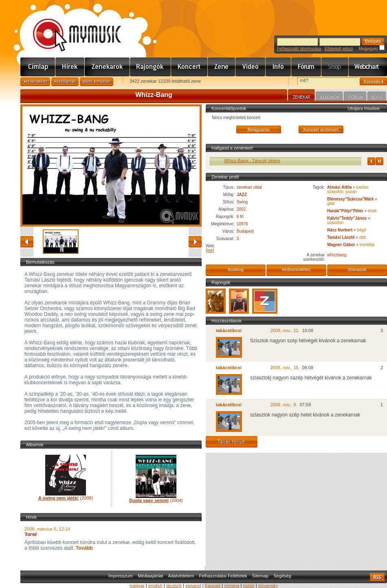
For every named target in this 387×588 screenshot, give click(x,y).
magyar (137, 586)
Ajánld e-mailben (97, 82)
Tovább (84, 548)
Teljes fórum (232, 442)
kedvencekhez (296, 269)
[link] (210, 250)
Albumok (329, 97)
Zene (222, 67)
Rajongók (151, 67)
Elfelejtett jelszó (339, 49)
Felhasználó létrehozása (299, 49)
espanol (193, 586)
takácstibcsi (229, 330)
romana (232, 586)
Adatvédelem (181, 576)
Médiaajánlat (150, 576)
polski (248, 586)
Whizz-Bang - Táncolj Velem (257, 161)
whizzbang (337, 255)
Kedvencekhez (35, 82)
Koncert (189, 67)
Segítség (282, 576)
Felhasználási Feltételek (223, 576)
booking (236, 269)
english (155, 586)
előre (195, 242)
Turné (31, 534)
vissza (27, 242)
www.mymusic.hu (70, 26)
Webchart (368, 67)
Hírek (70, 67)
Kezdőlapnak (65, 82)
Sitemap (260, 576)
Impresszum (121, 576)
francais (213, 586)
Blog (377, 97)
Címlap (38, 67)
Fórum (306, 67)
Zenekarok (107, 67)
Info (278, 67)
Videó (251, 67)
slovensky (268, 586)
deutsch (174, 586)
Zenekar (301, 96)
